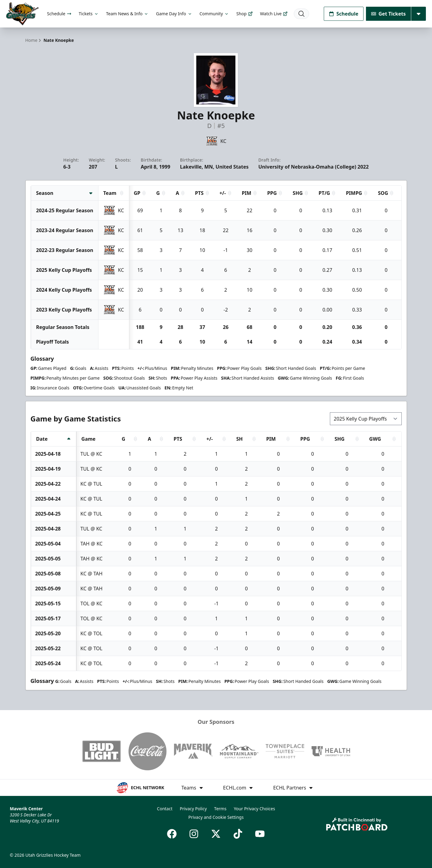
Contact (165, 809)
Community (214, 14)
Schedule (59, 14)
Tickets (89, 14)
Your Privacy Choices (255, 809)
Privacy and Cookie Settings (216, 817)
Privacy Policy (193, 809)
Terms (220, 809)
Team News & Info (127, 14)
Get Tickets (388, 14)
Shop (244, 14)
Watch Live (274, 14)
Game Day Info (174, 14)
